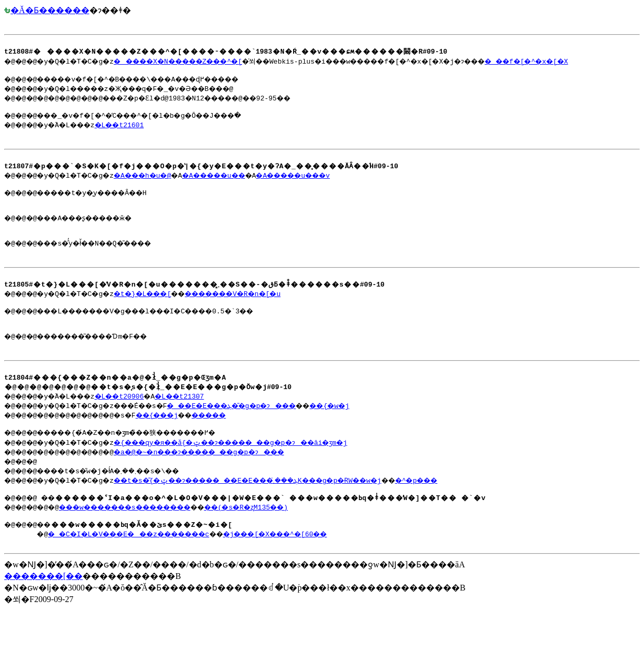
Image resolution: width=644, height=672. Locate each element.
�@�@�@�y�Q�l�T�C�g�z (322, 53)
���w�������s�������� (144, 543)
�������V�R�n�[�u (265, 317)
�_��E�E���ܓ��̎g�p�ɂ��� (263, 439)
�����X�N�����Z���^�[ (202, 64)
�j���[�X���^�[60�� (336, 572)
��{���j (177, 448)
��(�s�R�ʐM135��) (285, 543)
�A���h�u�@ (160, 186)
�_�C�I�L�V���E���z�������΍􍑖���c (155, 572)
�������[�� (43, 615)
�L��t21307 (199, 429)
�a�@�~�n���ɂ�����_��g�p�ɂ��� (227, 486)
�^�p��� (478, 515)
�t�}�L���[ (160, 317)
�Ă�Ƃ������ (47, 10)
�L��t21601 (133, 131)
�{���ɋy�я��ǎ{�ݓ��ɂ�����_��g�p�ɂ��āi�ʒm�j (261, 477)
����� (238, 448)
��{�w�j (377, 439)
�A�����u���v (335, 186)
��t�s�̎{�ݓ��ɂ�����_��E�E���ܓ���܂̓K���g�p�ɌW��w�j (282, 515)
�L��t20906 (133, 429)
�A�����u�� (242, 186)
